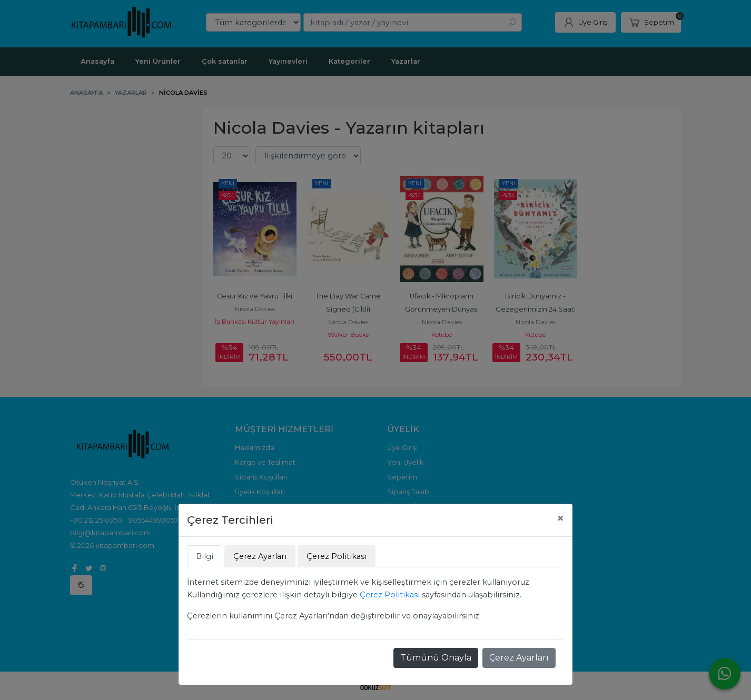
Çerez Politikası (390, 595)
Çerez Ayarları (519, 658)
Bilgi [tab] (205, 556)
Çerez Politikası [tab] (337, 556)
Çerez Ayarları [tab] (260, 556)
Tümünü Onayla (436, 658)
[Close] (560, 518)
